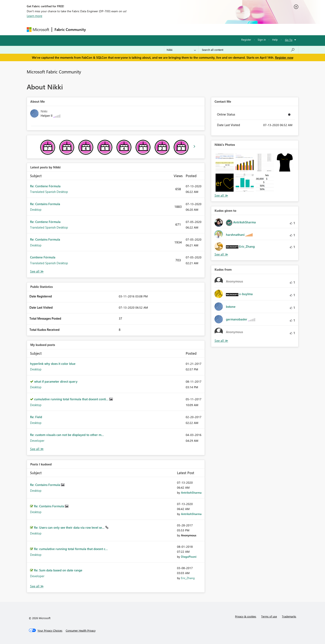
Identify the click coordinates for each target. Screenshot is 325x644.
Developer (37, 441)
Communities (149, 29)
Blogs (167, 29)
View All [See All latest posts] (37, 271)
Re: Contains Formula (45, 204)
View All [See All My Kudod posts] (37, 449)
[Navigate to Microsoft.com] (38, 30)
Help (275, 40)
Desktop (36, 209)
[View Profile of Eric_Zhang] (188, 578)
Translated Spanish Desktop (49, 192)
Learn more (35, 16)
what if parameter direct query (56, 381)
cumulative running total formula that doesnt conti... (72, 399)
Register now (284, 57)
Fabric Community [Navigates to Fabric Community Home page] (70, 29)
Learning (183, 29)
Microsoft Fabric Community (54, 72)
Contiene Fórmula (43, 257)
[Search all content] (248, 50)
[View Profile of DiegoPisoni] (189, 557)
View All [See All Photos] (221, 195)
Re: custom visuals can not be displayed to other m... (67, 435)
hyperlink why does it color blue (53, 364)
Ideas (130, 29)
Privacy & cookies (246, 616)
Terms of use (269, 616)
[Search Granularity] (181, 50)
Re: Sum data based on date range (58, 570)
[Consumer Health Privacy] (81, 631)
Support (201, 29)
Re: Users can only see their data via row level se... (70, 527)
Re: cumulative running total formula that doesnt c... (71, 549)
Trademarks (289, 616)
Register (246, 40)
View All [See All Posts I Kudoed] (37, 586)
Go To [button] (289, 40)
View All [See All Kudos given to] (221, 254)
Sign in (262, 40)
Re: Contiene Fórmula (45, 186)
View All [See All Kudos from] (221, 341)
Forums (95, 29)
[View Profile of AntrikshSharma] (191, 492)
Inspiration (113, 29)
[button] (225, 163)
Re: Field (36, 417)
